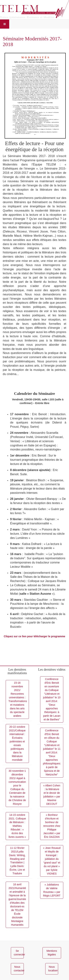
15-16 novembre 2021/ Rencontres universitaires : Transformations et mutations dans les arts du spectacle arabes (18, 699)
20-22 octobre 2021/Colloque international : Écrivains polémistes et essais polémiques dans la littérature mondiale (17, 743)
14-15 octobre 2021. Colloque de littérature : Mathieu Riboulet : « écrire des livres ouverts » (17, 826)
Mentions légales (52, 953)
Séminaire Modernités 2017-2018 (32, 41)
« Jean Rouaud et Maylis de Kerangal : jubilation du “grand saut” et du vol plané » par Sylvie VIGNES (52, 861)
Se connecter (19, 953)
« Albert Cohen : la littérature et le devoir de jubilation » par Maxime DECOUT (52, 795)
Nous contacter (19, 969)
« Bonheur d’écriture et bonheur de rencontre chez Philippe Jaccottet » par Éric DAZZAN (52, 826)
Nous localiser (53, 969)
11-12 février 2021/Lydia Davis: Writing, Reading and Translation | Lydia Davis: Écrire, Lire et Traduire (17, 861)
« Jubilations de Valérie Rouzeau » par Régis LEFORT (52, 890)
